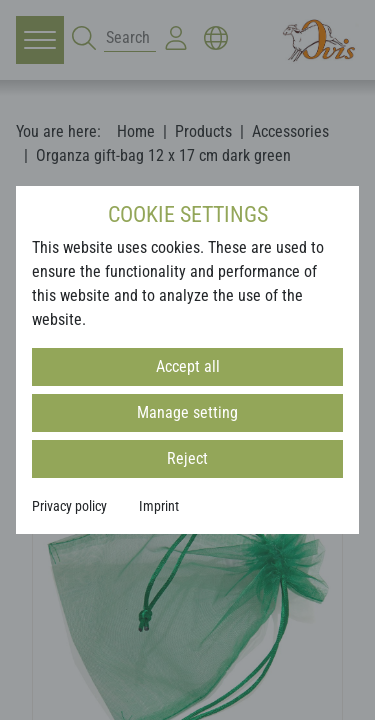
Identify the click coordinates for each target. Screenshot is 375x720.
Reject (187, 458)
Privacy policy (69, 506)
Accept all (188, 366)
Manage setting (187, 412)
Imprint (159, 506)
